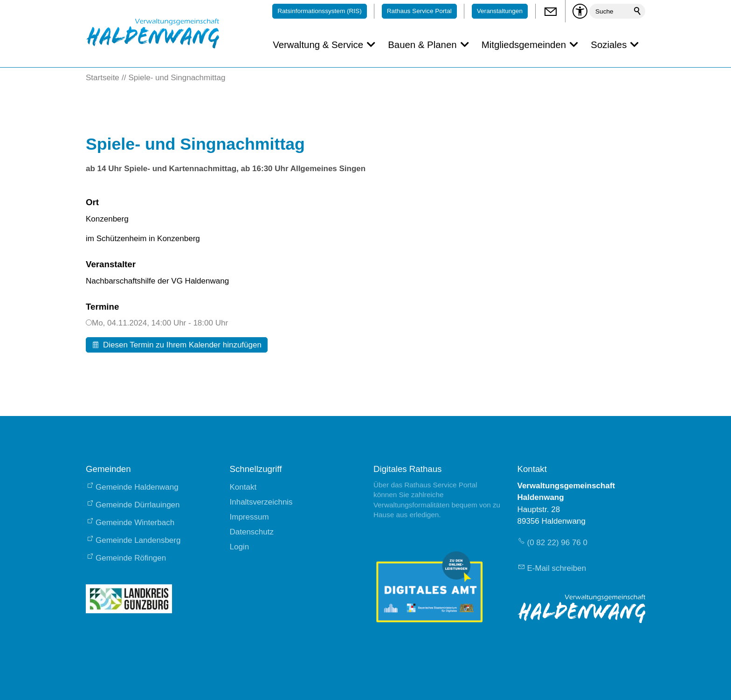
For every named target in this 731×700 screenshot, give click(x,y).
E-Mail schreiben (557, 568)
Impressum (249, 517)
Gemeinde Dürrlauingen (138, 505)
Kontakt (243, 487)
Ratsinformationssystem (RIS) (320, 11)
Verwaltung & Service (318, 45)
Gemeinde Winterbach (135, 523)
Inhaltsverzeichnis (261, 502)
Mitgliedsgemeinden (524, 45)
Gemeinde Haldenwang (137, 487)
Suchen (638, 11)
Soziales (609, 45)
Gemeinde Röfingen (131, 558)
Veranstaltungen (500, 11)
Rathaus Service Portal (419, 11)
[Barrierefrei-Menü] (580, 11)
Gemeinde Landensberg (138, 540)
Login (240, 547)
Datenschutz (252, 532)
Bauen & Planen (422, 45)
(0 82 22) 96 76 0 (557, 543)
